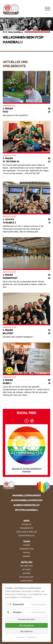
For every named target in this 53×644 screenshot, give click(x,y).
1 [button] (20, 44)
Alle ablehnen (26, 631)
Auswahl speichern (27, 619)
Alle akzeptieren (26, 625)
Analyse (17, 612)
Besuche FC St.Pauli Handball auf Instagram (26, 449)
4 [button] (33, 44)
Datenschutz (32, 637)
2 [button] (24, 44)
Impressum (21, 637)
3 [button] (29, 44)
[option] (26, 32)
